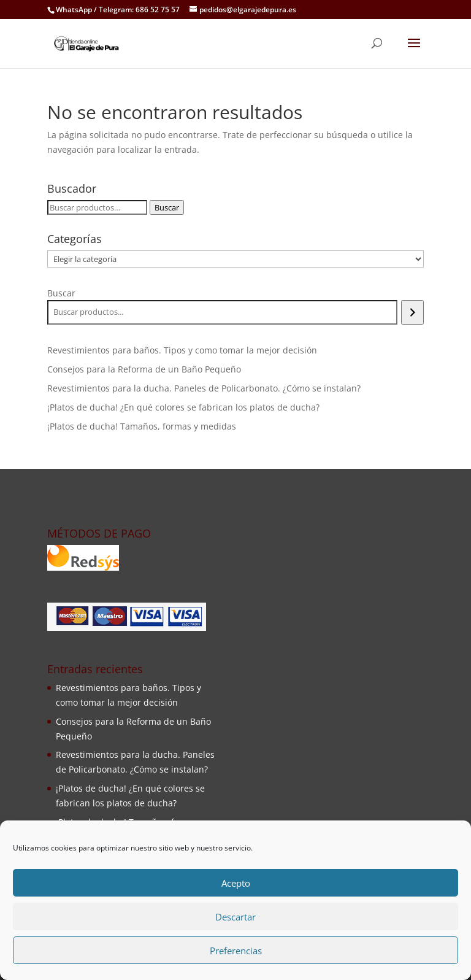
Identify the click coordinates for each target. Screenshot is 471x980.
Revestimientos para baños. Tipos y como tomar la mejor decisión (182, 350)
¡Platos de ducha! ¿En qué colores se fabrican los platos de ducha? (183, 407)
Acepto (236, 883)
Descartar (235, 917)
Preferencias (236, 951)
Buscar (167, 207)
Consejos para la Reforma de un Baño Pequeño (144, 369)
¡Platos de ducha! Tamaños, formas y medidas (142, 426)
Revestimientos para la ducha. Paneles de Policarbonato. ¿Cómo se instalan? (204, 388)
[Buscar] (412, 312)
